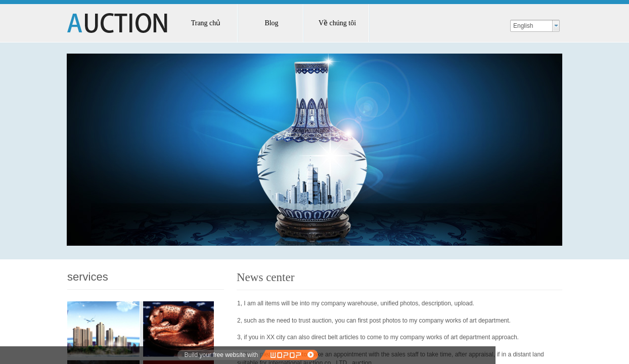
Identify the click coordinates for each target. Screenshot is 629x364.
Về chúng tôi (337, 23)
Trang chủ (206, 23)
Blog (271, 23)
